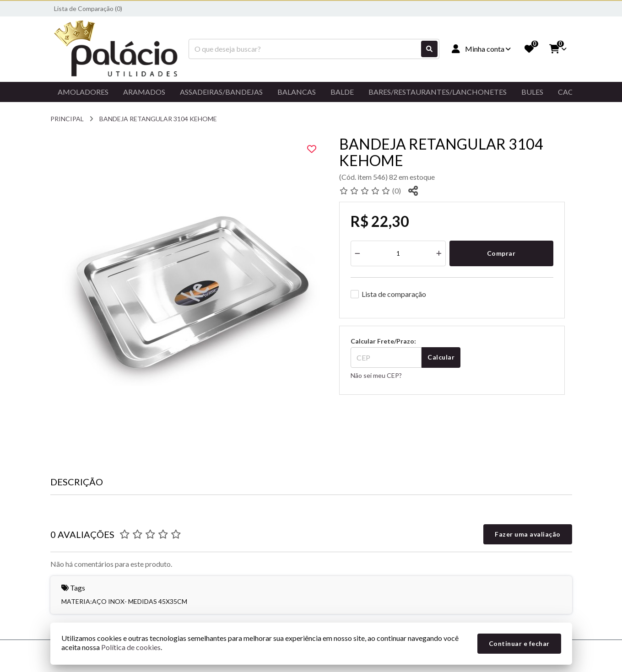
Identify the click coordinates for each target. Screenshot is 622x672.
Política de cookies (131, 647)
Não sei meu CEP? (376, 375)
